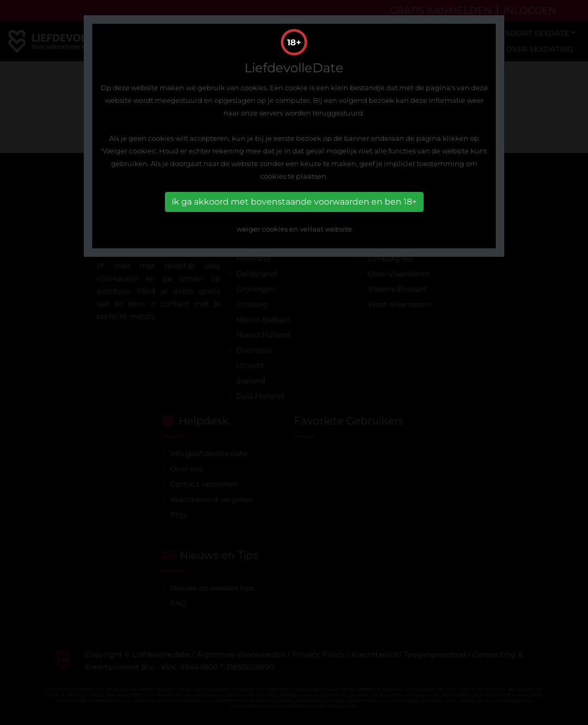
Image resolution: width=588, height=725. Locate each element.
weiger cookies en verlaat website (294, 229)
